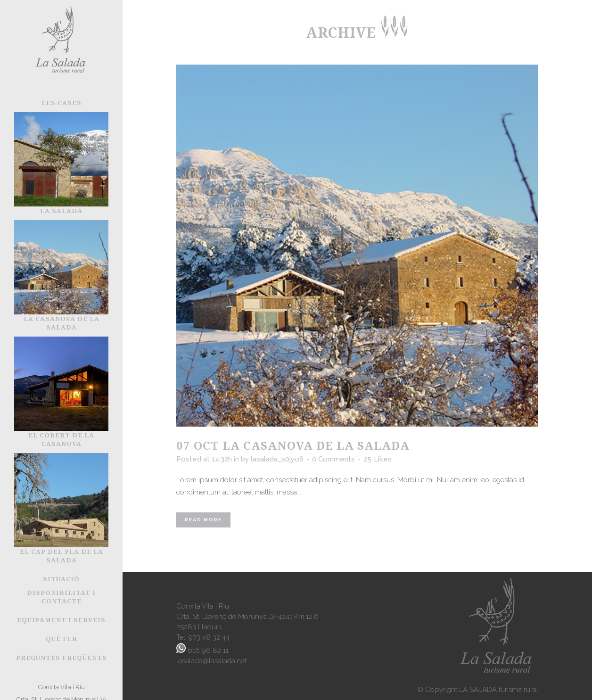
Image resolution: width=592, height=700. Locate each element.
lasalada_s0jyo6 (277, 459)
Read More (203, 520)
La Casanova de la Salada (316, 445)
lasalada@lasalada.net (211, 661)
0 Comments (333, 459)
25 (378, 459)
